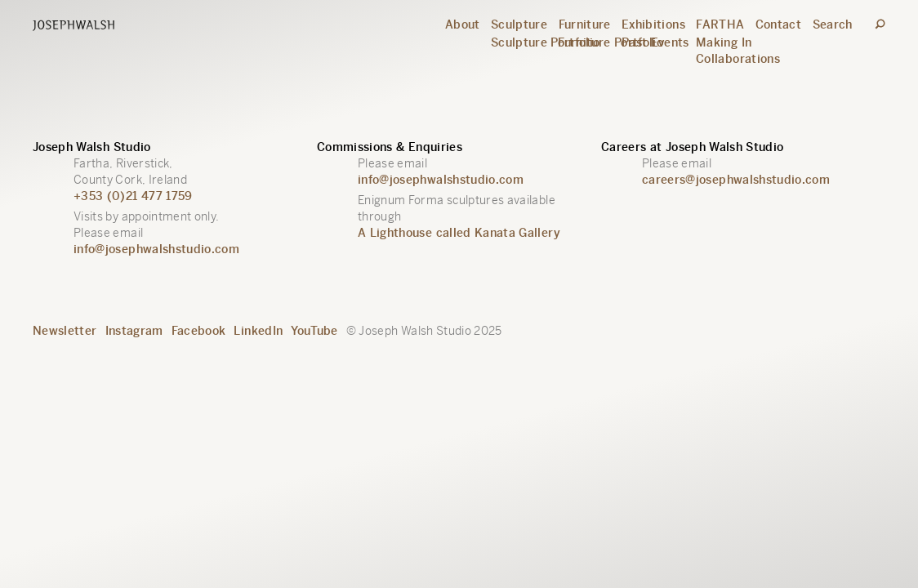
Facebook (199, 331)
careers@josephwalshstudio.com (736, 180)
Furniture (585, 24)
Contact (778, 24)
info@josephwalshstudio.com (156, 249)
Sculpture (519, 24)
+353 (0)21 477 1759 (133, 196)
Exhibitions (653, 24)
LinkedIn (258, 331)
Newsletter (65, 331)
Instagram (134, 331)
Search (833, 24)
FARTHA (720, 24)
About (463, 24)
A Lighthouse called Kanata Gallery (459, 233)
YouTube (314, 331)
